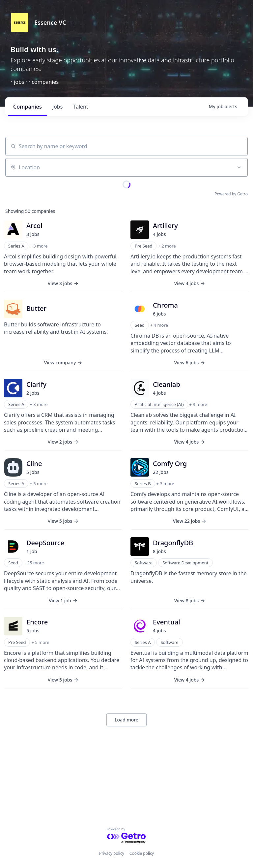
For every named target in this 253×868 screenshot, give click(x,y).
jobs (58, 107)
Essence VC (50, 22)
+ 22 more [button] (73, 612)
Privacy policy (112, 853)
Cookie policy (142, 853)
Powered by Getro (231, 194)
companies (28, 107)
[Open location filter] (239, 167)
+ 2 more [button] (86, 523)
